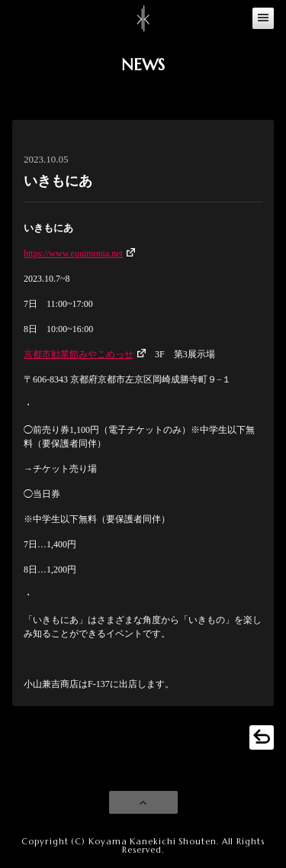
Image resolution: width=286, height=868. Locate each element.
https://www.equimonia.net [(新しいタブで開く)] (73, 253)
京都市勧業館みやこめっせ (79, 354)
